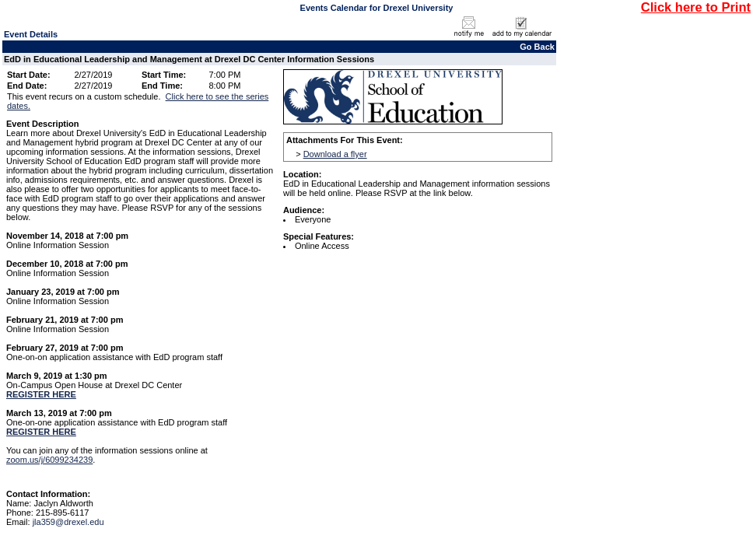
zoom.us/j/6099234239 (49, 460)
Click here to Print (696, 7)
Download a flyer (335, 154)
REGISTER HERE (41, 394)
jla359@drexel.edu (68, 522)
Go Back (537, 47)
